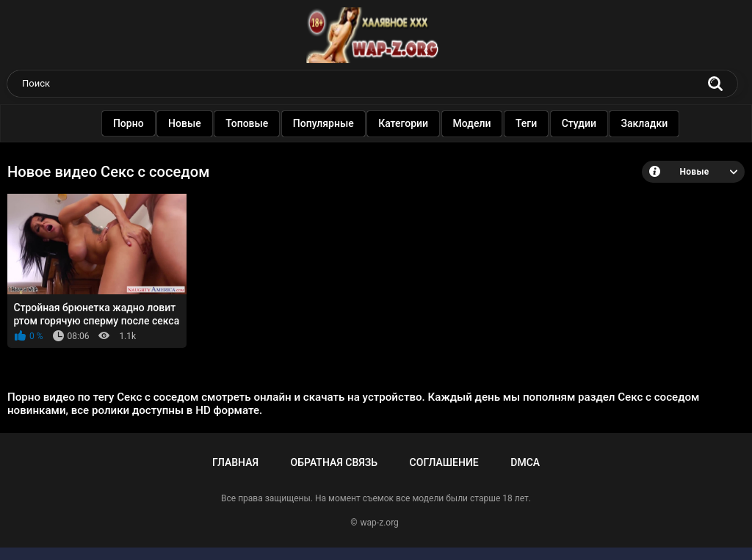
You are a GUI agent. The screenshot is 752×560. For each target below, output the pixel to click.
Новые (185, 123)
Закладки (644, 123)
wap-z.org (380, 523)
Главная (235, 462)
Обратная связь (334, 462)
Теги (526, 123)
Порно (128, 123)
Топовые (247, 123)
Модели (471, 123)
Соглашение (444, 462)
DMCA (525, 462)
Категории (403, 123)
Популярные (323, 123)
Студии (578, 123)
